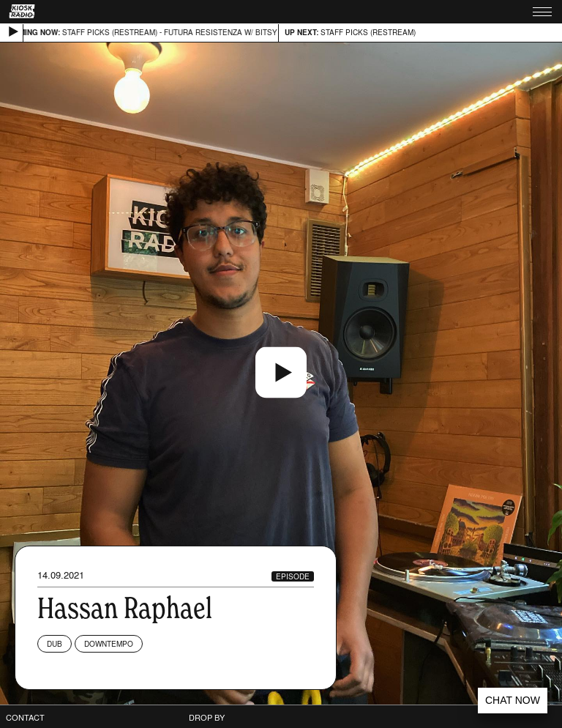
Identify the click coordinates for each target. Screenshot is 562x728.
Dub (55, 644)
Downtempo (109, 644)
